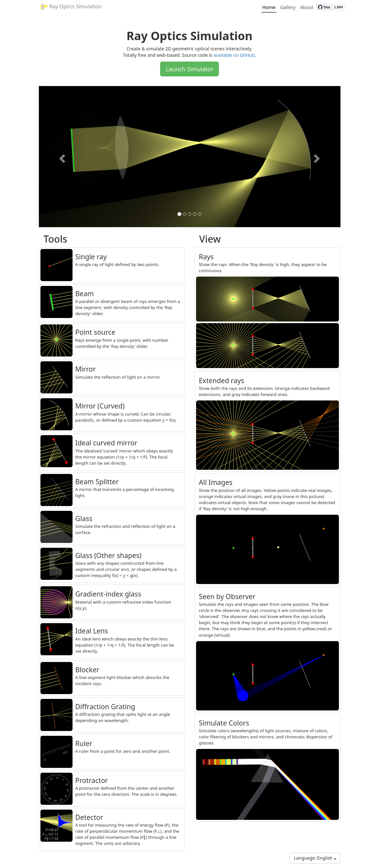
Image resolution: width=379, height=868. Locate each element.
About (307, 7)
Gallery (288, 7)
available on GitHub (234, 55)
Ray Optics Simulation (71, 7)
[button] (61, 157)
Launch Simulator (189, 69)
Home (269, 7)
